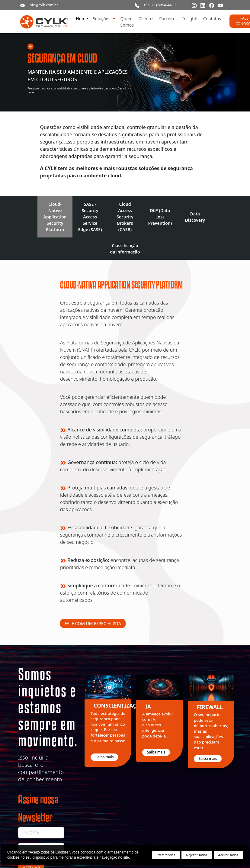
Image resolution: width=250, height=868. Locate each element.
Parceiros (168, 19)
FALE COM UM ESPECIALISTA (93, 623)
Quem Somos (127, 22)
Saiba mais (104, 757)
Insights (190, 19)
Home (82, 19)
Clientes (146, 19)
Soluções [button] (102, 19)
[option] (110, 723)
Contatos (212, 19)
